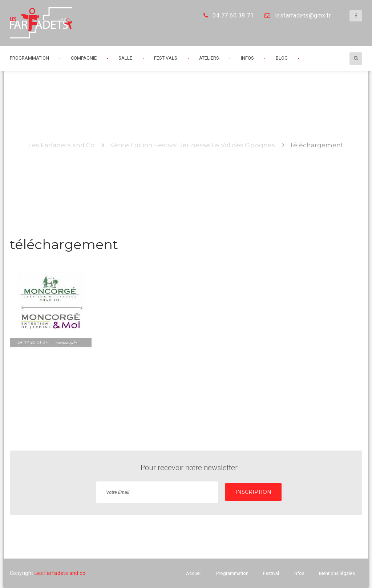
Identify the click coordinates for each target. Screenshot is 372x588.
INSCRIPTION (253, 492)
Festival (271, 573)
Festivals (166, 58)
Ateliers (209, 58)
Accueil (194, 573)
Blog (282, 58)
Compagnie (84, 58)
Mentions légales (337, 573)
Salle (125, 58)
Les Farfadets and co (60, 573)
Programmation (29, 58)
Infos (247, 58)
